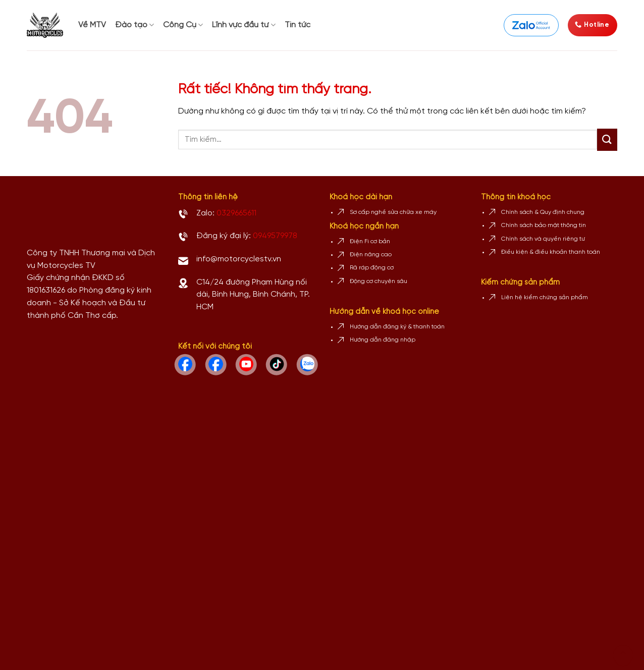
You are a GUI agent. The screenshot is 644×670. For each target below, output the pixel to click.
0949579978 (275, 236)
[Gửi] (607, 140)
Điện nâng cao (371, 255)
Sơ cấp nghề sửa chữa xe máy (393, 212)
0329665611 (236, 213)
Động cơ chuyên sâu (379, 281)
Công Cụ (183, 25)
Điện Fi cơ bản (370, 241)
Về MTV (92, 25)
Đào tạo (135, 25)
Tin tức (298, 25)
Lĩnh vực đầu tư (244, 25)
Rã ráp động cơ (372, 268)
